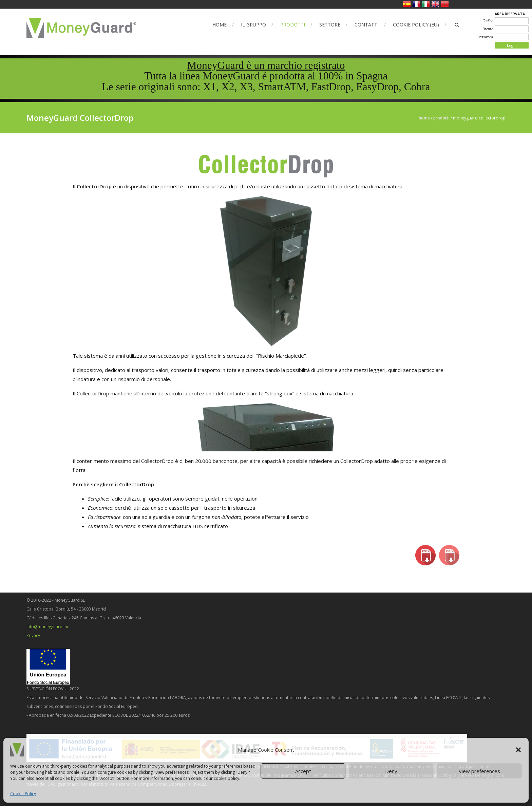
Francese (416, 4)
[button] (518, 750)
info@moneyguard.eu (47, 627)
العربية (445, 4)
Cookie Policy (23, 794)
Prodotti (293, 25)
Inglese (435, 4)
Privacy (33, 635)
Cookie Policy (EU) (416, 25)
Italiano (426, 4)
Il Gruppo (253, 25)
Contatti (367, 25)
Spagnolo (407, 4)
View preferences (479, 771)
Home (220, 25)
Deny (391, 771)
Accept (303, 771)
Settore (330, 25)
